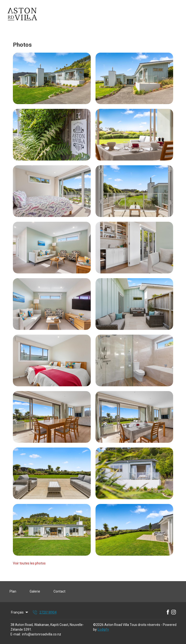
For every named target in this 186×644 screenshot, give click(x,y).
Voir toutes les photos (29, 563)
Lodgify (103, 629)
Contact (59, 591)
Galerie (35, 591)
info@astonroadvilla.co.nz (42, 634)
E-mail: (16, 634)
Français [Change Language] (20, 612)
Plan (13, 591)
